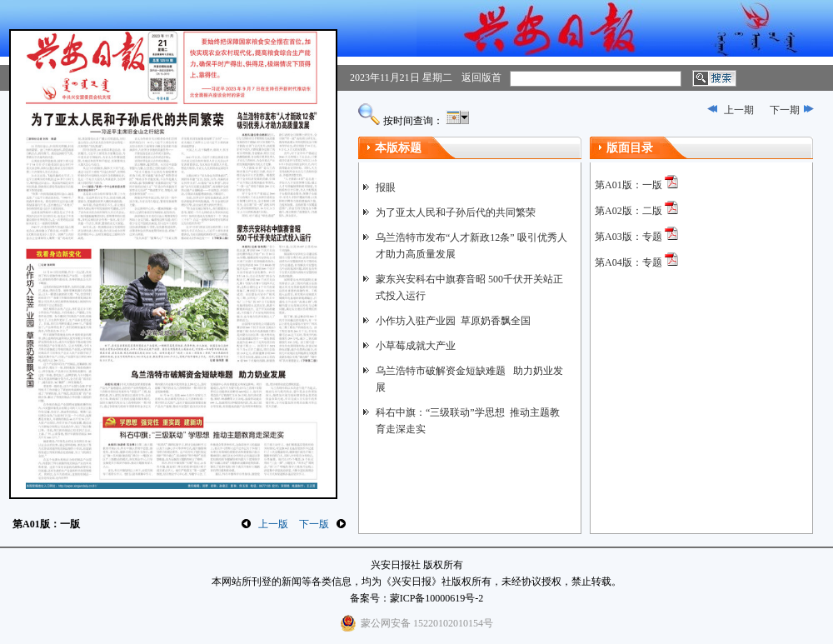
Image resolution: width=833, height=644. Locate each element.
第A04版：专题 (628, 262)
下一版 (314, 524)
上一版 (273, 524)
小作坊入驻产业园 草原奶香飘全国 (453, 321)
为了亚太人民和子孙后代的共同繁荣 (456, 212)
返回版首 (481, 77)
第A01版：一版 (628, 185)
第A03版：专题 (628, 237)
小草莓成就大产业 (416, 346)
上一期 (739, 110)
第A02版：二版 (628, 211)
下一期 (785, 110)
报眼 (386, 187)
